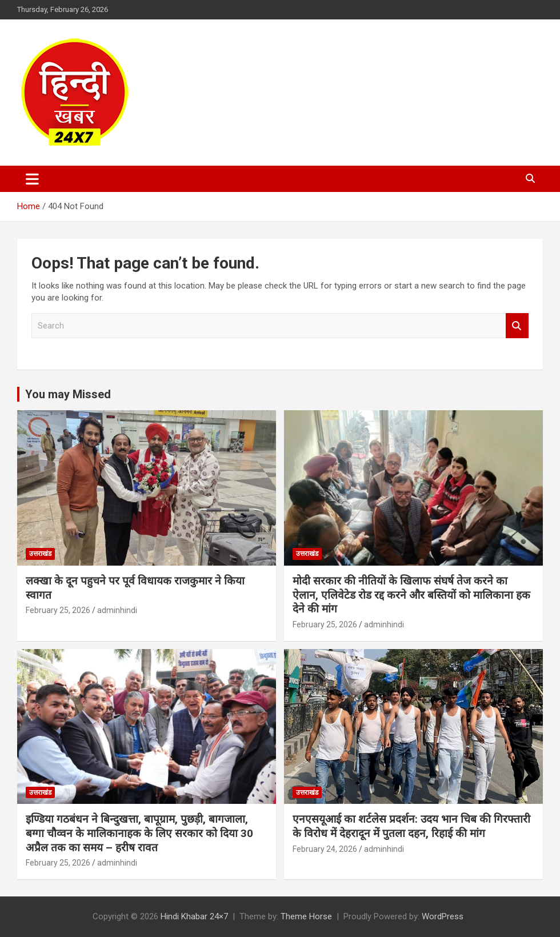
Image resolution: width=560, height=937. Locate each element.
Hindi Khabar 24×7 (194, 916)
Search (517, 326)
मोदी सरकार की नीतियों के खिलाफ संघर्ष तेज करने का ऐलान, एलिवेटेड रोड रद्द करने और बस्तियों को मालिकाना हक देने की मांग (411, 595)
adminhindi (117, 610)
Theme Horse (306, 916)
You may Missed (68, 394)
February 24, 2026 (325, 849)
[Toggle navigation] (32, 179)
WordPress (443, 916)
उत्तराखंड (40, 554)
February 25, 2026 (58, 610)
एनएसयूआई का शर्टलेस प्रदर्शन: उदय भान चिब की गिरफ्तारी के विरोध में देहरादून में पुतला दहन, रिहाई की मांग (411, 826)
